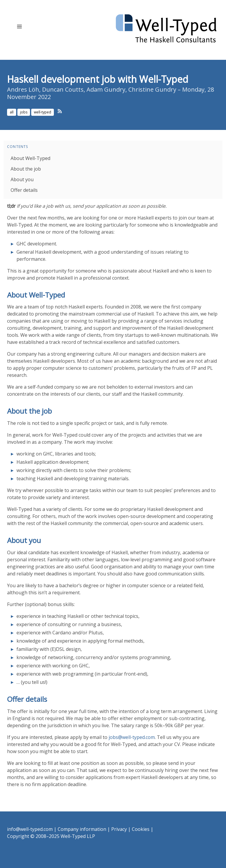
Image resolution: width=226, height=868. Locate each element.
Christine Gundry (152, 89)
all (12, 112)
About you (22, 179)
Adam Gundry (106, 89)
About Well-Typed (30, 158)
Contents (18, 147)
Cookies (141, 829)
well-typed (43, 112)
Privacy (119, 829)
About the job (26, 169)
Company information (82, 829)
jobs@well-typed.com (132, 737)
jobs (24, 112)
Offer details (24, 190)
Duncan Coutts (63, 89)
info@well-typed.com (30, 829)
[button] (19, 26)
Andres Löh (23, 89)
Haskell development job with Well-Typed (98, 79)
